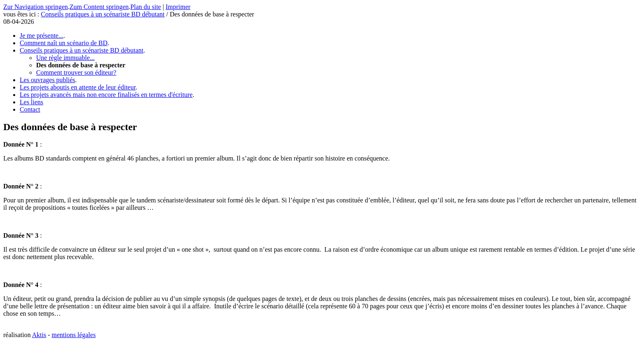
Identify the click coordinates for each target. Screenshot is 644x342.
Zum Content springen (99, 7)
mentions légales (74, 335)
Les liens (31, 102)
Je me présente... (41, 36)
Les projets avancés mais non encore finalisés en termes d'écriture (106, 95)
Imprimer (178, 7)
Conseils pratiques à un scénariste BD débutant (103, 14)
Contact (30, 109)
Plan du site (146, 7)
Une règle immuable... (66, 58)
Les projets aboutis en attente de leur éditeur (78, 87)
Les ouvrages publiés (47, 80)
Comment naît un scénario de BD (64, 43)
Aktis (39, 335)
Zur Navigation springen (36, 7)
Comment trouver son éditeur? (76, 72)
